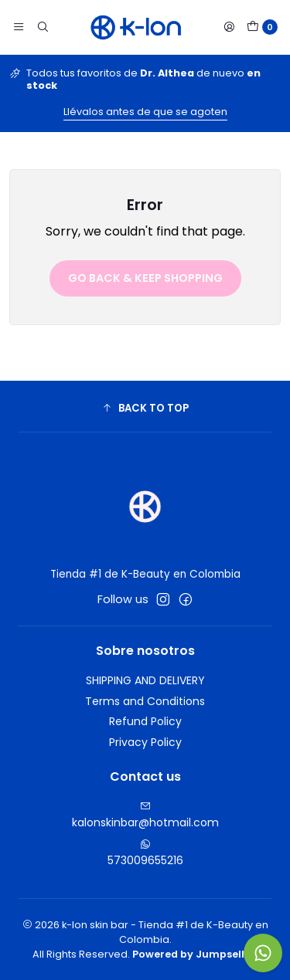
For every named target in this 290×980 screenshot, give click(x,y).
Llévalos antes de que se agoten (145, 112)
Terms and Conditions (145, 701)
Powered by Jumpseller (194, 954)
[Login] (229, 27)
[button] (145, 409)
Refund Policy (145, 721)
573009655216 (145, 853)
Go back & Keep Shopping (145, 278)
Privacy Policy (145, 742)
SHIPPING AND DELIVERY (145, 680)
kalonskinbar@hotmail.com (145, 816)
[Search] (42, 27)
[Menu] (19, 27)
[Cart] (262, 27)
